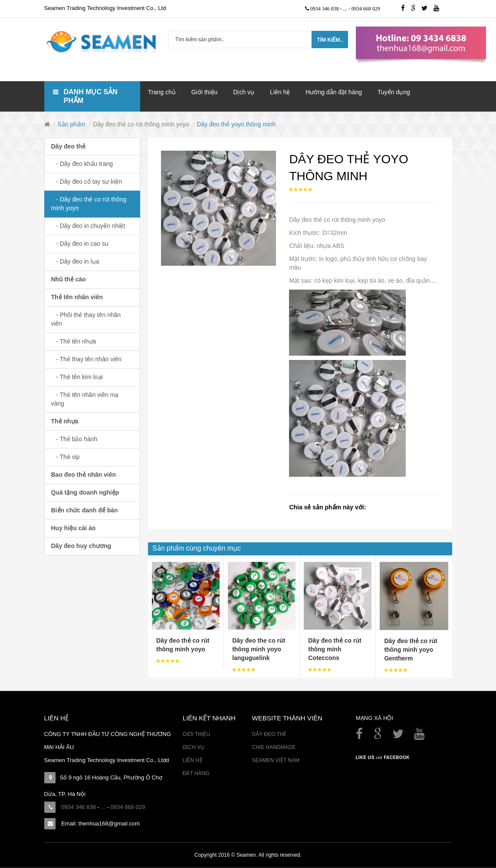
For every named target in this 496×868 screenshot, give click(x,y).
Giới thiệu (196, 734)
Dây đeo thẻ (69, 146)
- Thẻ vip (66, 457)
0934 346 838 (325, 9)
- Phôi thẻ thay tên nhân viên (86, 319)
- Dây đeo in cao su (80, 244)
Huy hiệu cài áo (74, 528)
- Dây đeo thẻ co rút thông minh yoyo (89, 204)
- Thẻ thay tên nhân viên (87, 359)
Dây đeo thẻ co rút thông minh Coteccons (335, 649)
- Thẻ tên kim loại (77, 377)
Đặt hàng (196, 773)
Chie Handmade (274, 747)
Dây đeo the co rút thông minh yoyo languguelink (259, 649)
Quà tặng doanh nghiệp (85, 492)
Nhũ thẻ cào (69, 279)
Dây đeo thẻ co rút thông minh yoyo (141, 124)
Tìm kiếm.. (330, 40)
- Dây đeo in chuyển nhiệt (88, 226)
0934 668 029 (366, 9)
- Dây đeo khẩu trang (82, 164)
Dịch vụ (194, 747)
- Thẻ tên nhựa (74, 341)
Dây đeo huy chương (81, 546)
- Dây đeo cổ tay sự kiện (87, 182)
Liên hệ (193, 760)
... (346, 9)
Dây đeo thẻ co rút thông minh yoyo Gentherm (411, 650)
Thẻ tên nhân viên (77, 297)
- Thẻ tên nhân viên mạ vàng (85, 399)
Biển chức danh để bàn (85, 510)
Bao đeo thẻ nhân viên (84, 475)
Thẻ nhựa (65, 421)
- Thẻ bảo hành (74, 439)
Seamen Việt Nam (275, 760)
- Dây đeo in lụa (75, 261)
